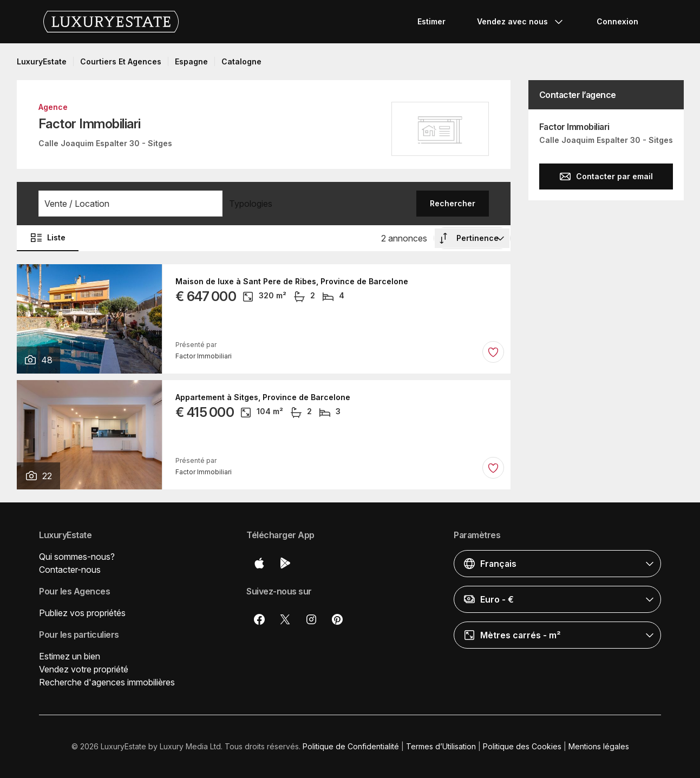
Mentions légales (599, 746)
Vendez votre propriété (84, 669)
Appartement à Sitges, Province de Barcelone (263, 397)
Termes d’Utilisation (441, 746)
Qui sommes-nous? (77, 557)
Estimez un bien (70, 656)
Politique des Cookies (522, 746)
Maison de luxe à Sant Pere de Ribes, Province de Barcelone (292, 282)
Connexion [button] (617, 21)
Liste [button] (48, 238)
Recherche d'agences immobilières (107, 682)
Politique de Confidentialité (351, 746)
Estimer (431, 21)
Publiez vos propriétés (82, 613)
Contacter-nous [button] (70, 570)
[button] (130, 204)
